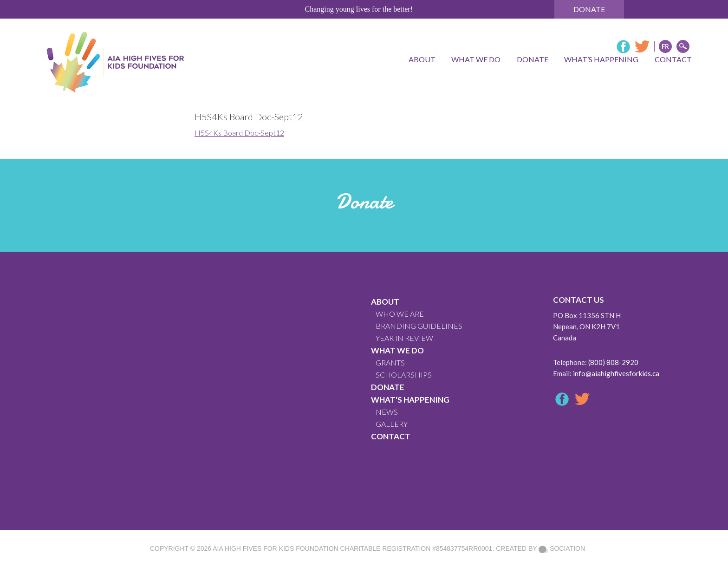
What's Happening (410, 400)
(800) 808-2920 (613, 362)
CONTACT (391, 436)
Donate (589, 9)
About (385, 302)
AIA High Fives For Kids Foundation (275, 548)
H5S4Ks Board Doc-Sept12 (239, 133)
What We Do (397, 350)
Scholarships (404, 375)
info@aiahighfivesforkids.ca (616, 373)
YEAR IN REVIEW (404, 338)
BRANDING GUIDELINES (419, 326)
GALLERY (392, 424)
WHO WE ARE (400, 314)
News (387, 412)
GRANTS (390, 362)
